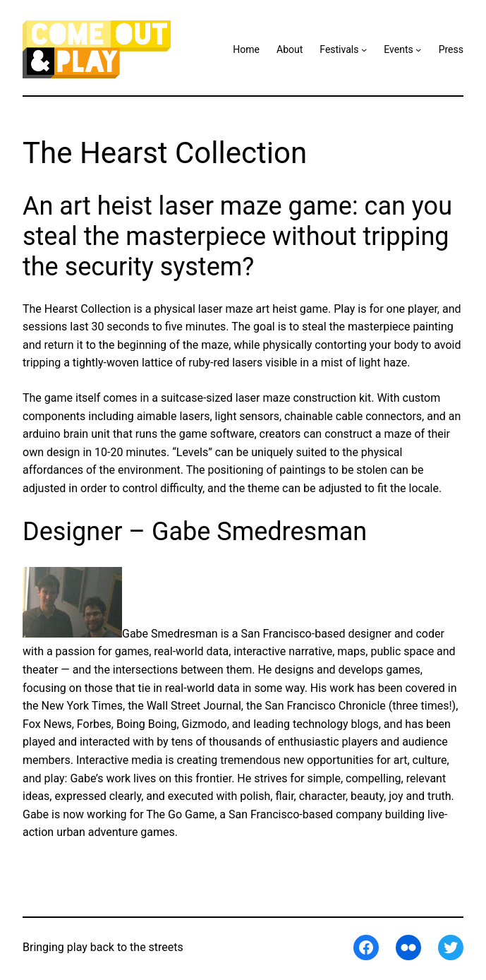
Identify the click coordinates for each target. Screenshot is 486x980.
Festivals (339, 49)
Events (398, 49)
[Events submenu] (418, 49)
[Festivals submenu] (364, 49)
